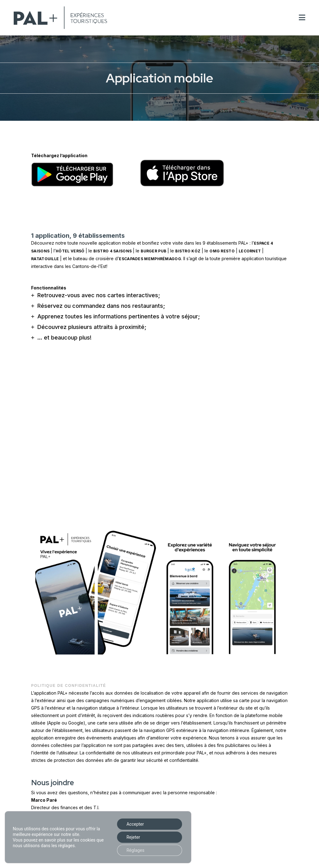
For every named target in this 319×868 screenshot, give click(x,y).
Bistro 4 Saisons (113, 251)
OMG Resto (222, 251)
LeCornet (250, 251)
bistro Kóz (188, 251)
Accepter (135, 824)
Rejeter (133, 837)
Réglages (135, 850)
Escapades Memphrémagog (150, 259)
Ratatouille (45, 259)
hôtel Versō (70, 251)
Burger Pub (153, 251)
